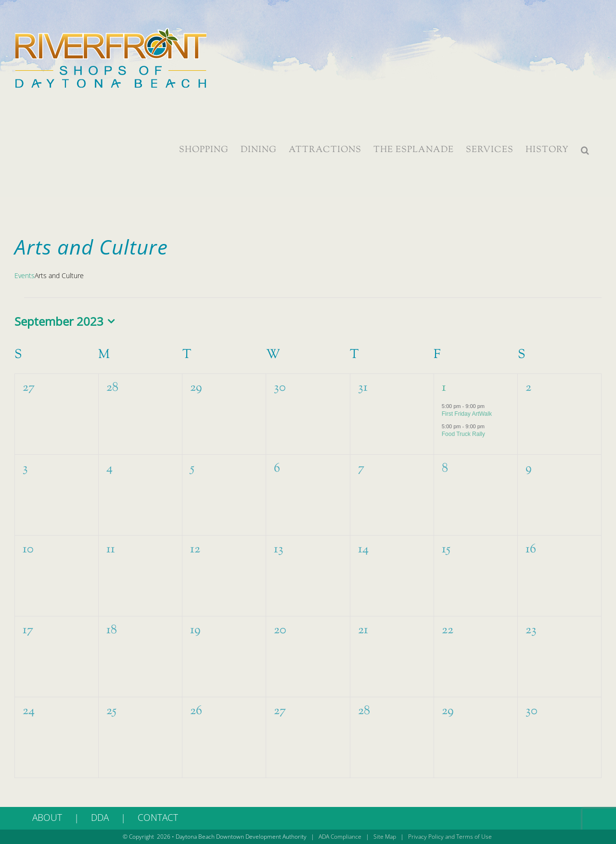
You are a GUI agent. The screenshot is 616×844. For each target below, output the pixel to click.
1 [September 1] (444, 388)
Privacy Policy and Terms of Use (450, 837)
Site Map (385, 837)
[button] (585, 150)
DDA (100, 818)
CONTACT (158, 818)
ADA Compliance (340, 837)
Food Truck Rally (463, 434)
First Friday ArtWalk (467, 414)
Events (25, 275)
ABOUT (47, 818)
